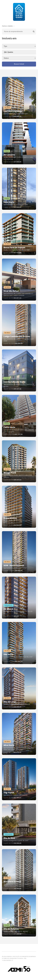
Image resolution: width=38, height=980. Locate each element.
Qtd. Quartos (9, 52)
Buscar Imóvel (19, 64)
